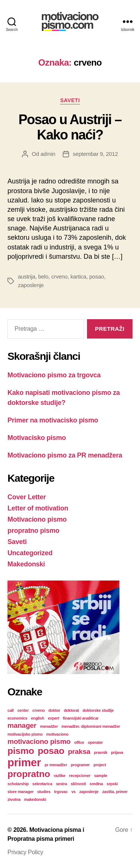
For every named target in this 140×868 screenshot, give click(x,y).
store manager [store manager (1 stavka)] (21, 792)
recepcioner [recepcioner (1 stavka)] (80, 776)
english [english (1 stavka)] (38, 718)
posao (97, 276)
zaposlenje (31, 285)
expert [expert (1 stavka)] (53, 718)
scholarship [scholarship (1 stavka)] (18, 784)
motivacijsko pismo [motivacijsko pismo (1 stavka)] (25, 734)
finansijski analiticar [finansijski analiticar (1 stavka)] (81, 718)
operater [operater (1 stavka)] (95, 742)
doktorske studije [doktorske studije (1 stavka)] (98, 710)
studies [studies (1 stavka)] (44, 792)
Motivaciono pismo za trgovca (54, 375)
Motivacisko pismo (37, 438)
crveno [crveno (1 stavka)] (39, 710)
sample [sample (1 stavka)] (101, 776)
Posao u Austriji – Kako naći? (70, 127)
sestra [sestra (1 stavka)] (62, 784)
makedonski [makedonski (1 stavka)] (35, 799)
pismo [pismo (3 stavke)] (21, 751)
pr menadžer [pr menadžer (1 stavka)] (56, 765)
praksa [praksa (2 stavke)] (79, 751)
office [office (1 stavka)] (79, 742)
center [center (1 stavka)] (23, 710)
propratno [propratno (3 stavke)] (29, 774)
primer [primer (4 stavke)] (24, 762)
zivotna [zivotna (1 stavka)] (14, 799)
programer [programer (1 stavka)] (80, 765)
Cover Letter (27, 497)
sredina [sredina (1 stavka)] (96, 784)
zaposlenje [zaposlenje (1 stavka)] (89, 792)
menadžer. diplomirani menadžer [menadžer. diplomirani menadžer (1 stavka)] (91, 726)
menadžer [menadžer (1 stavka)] (49, 726)
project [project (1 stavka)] (100, 765)
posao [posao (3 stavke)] (51, 751)
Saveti (70, 100)
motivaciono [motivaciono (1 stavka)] (57, 734)
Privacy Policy (25, 852)
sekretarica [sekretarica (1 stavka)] (42, 784)
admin (48, 154)
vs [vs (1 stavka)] (73, 792)
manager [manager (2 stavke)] (22, 725)
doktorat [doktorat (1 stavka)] (71, 710)
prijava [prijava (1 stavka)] (117, 752)
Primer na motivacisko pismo (53, 420)
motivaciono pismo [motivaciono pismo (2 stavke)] (39, 741)
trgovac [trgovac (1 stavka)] (61, 792)
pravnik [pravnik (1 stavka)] (101, 752)
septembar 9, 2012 (95, 154)
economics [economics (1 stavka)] (17, 718)
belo (43, 276)
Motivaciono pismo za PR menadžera (65, 455)
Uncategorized (30, 553)
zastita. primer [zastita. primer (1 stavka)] (115, 792)
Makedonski (26, 564)
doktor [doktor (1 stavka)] (55, 710)
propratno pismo (33, 531)
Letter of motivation (38, 508)
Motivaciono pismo (37, 519)
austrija (27, 276)
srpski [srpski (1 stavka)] (112, 784)
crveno (59, 276)
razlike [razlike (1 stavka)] (60, 776)
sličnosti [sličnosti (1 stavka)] (78, 784)
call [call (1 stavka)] (11, 710)
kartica (78, 276)
